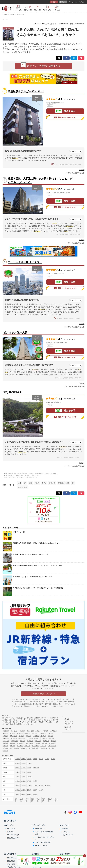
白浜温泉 (5, 743)
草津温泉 (35, 733)
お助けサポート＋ (41, 829)
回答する (54, 2)
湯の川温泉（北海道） (34, 731)
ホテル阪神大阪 (18, 333)
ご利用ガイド (69, 724)
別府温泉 (13, 746)
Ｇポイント (68, 730)
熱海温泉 (52, 748)
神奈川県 (36, 768)
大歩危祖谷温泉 (33, 748)
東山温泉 (13, 733)
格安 (68, 483)
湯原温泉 (5, 746)
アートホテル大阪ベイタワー (25, 262)
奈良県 (41, 786)
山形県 (47, 759)
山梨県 (18, 772)
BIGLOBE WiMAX (13, 838)
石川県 (23, 777)
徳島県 (18, 795)
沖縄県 (56, 800)
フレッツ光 (11, 864)
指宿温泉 (5, 751)
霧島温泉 (27, 746)
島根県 (23, 790)
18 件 (74, 399)
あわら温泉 (6, 741)
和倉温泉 (44, 738)
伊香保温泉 (43, 733)
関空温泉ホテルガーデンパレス (26, 91)
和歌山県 (48, 786)
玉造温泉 (45, 743)
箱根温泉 (5, 748)
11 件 (74, 270)
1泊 (73, 483)
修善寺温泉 (22, 738)
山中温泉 (52, 738)
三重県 (35, 781)
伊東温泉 (14, 738)
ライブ (44, 483)
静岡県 (18, 781)
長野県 (23, 772)
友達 (20, 483)
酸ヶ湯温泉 (35, 746)
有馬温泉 (53, 741)
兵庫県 (35, 786)
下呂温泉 (23, 741)
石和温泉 (51, 736)
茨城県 (29, 763)
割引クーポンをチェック (65, 117)
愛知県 (29, 781)
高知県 (35, 795)
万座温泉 (51, 733)
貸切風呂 (61, 483)
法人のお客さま (10, 854)
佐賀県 (22, 800)
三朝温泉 (37, 743)
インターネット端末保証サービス (45, 833)
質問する (63, 2)
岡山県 (29, 790)
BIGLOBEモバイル (13, 835)
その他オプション (41, 845)
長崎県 (27, 800)
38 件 (74, 339)
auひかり (10, 832)
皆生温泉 (52, 743)
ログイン (82, 2)
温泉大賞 (65, 829)
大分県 (38, 800)
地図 (50, 105)
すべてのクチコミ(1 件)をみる (74, 387)
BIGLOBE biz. (12, 858)
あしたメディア (68, 835)
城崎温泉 (46, 741)
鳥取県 (18, 790)
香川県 (23, 795)
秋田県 (41, 759)
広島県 (35, 790)
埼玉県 (18, 768)
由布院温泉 (43, 748)
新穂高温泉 (38, 741)
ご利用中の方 (65, 854)
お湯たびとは (69, 721)
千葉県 (23, 768)
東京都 (29, 768)
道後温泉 (20, 743)
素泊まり (52, 483)
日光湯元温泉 (52, 746)
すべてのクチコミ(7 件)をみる (74, 173)
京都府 (23, 786)
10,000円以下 (23, 487)
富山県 (18, 777)
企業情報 (35, 854)
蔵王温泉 (20, 733)
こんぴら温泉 (29, 743)
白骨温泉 (36, 736)
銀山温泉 (27, 733)
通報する (82, 170)
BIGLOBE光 (11, 829)
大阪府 (37, 483)
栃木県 (18, 763)
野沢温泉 (29, 736)
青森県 (23, 759)
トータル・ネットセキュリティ (45, 838)
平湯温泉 (30, 741)
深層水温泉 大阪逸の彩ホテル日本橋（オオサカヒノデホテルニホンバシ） (40, 180)
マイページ (73, 2)
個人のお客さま (10, 821)
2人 (25, 483)
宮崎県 (44, 800)
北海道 (18, 759)
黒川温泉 (20, 746)
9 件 (73, 189)
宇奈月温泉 (15, 741)
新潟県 (29, 772)
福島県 (53, 759)
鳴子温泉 (53, 731)
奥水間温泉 (15, 392)
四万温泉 (5, 736)
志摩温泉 (24, 748)
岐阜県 (23, 781)
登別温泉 (14, 731)
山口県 (41, 790)
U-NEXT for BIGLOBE (43, 842)
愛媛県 (29, 795)
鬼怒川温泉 (13, 736)
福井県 (29, 777)
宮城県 (35, 759)
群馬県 (23, 763)
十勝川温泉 (22, 731)
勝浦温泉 (13, 743)
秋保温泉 (5, 733)
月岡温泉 (43, 736)
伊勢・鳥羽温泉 (15, 748)
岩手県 (29, 759)
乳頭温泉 (46, 731)
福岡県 (16, 800)
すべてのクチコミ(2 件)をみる (74, 243)
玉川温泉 (43, 746)
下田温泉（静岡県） (33, 738)
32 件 (74, 99)
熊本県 (33, 800)
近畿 (30, 483)
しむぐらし (66, 832)
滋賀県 (18, 786)
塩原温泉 (21, 736)
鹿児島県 (50, 800)
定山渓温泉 (6, 731)
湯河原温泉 (6, 738)
